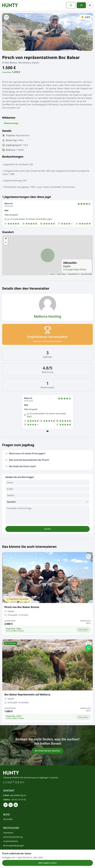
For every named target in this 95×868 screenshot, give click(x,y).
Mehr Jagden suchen (47, 863)
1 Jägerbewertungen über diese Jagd (26, 197)
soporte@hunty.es (18, 795)
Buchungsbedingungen (14, 846)
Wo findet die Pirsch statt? (21, 466)
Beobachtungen (13, 157)
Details (7, 131)
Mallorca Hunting (48, 316)
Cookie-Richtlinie (11, 841)
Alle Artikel (8, 819)
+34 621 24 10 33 (18, 800)
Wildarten (9, 118)
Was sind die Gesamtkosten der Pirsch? (27, 460)
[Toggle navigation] (90, 5)
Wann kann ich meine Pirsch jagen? (25, 453)
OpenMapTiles (74, 274)
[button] (6, 239)
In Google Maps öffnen (75, 269)
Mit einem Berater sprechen (48, 751)
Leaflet (52, 274)
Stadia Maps (61, 274)
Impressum (8, 833)
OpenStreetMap (86, 274)
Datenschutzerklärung (13, 837)
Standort (8, 232)
